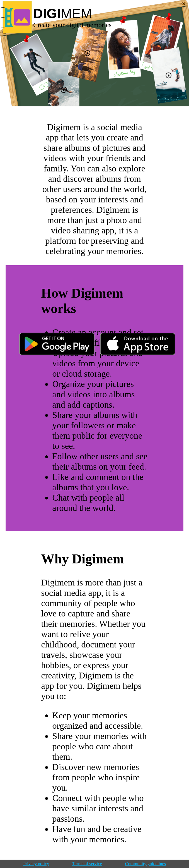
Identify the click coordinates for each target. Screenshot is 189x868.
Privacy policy (36, 864)
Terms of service (87, 864)
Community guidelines (146, 864)
